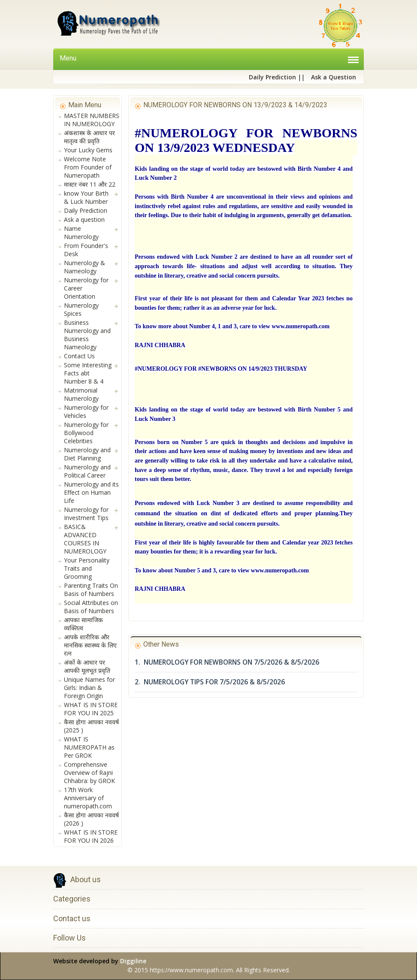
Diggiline (133, 961)
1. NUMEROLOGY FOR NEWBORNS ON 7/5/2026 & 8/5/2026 (227, 662)
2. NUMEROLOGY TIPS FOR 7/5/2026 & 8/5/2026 (210, 682)
